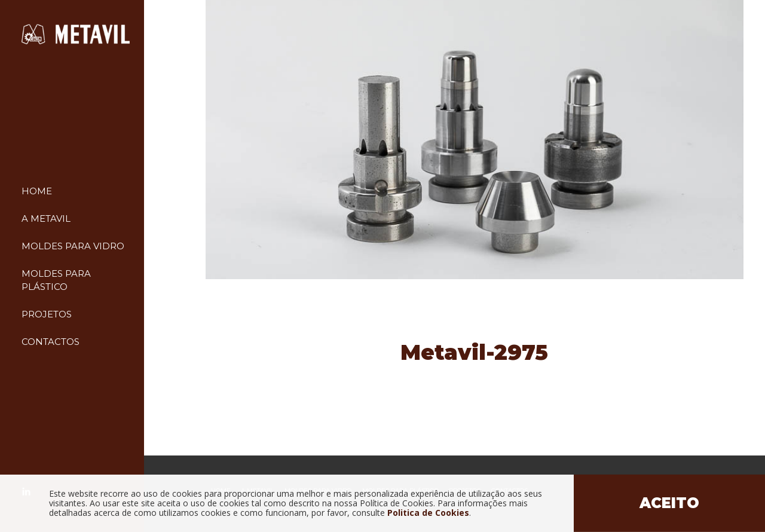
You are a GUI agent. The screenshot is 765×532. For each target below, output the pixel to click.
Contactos (51, 342)
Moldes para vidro (73, 246)
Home (37, 191)
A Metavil (46, 218)
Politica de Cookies (428, 513)
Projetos (47, 314)
